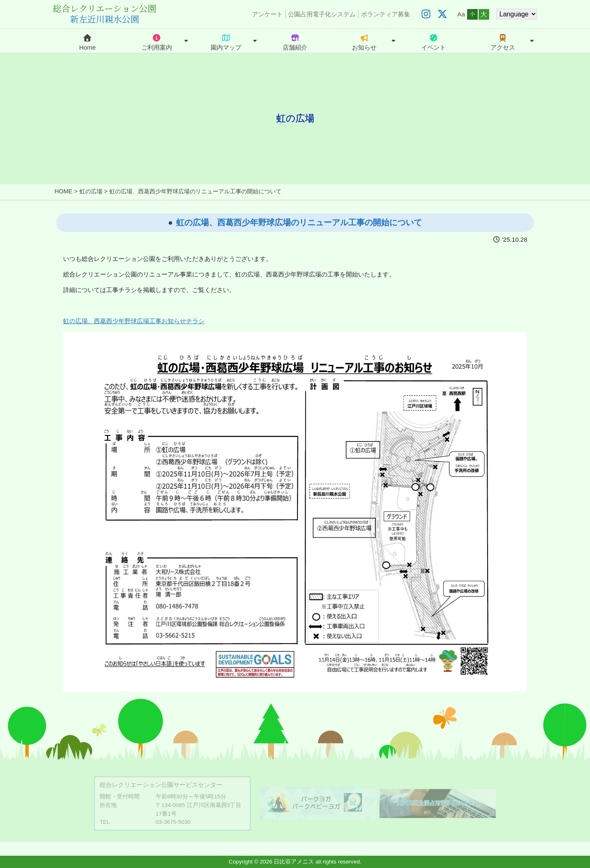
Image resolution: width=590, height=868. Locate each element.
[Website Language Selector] (517, 14)
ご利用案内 (157, 41)
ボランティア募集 (386, 14)
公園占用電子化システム (322, 14)
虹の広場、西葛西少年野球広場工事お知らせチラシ (134, 321)
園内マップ (226, 41)
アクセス (503, 41)
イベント (433, 41)
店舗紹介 (295, 41)
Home (87, 41)
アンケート (267, 14)
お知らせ (364, 41)
